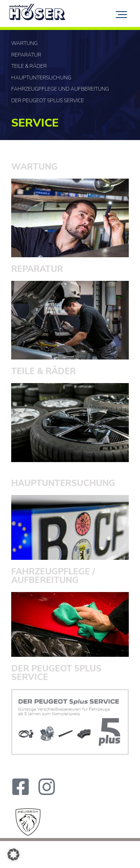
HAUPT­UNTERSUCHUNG (63, 483)
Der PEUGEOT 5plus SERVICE (48, 101)
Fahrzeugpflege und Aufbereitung (60, 89)
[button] (13, 855)
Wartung (24, 43)
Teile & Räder (29, 66)
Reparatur (26, 55)
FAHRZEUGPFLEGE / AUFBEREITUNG (53, 576)
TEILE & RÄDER (43, 371)
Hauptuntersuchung (41, 78)
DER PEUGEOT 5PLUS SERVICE (56, 673)
